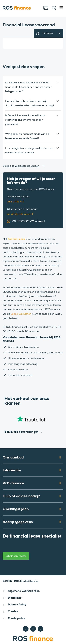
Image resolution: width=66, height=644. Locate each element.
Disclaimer (15, 598)
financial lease (16, 239)
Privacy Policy (17, 605)
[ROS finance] (19, 8)
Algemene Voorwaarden (24, 591)
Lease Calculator (21, 314)
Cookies (13, 611)
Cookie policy (16, 618)
